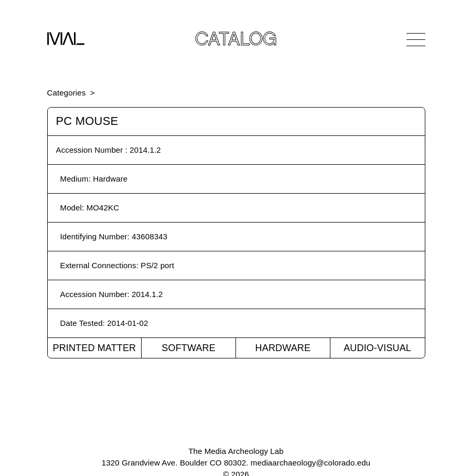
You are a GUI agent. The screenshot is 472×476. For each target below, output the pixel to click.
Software (189, 348)
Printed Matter (94, 348)
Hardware (283, 348)
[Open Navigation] (416, 39)
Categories (67, 93)
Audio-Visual (377, 348)
